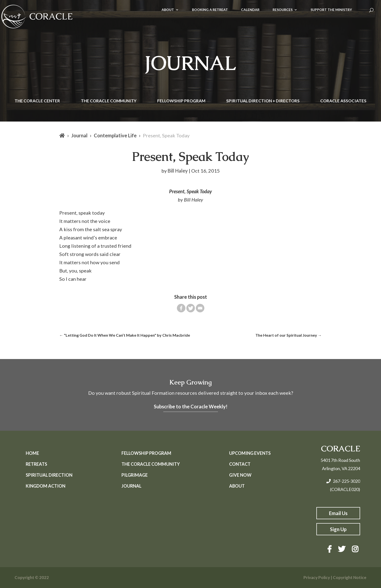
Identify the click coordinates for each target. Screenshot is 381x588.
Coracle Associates (343, 101)
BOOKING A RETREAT (210, 10)
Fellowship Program (181, 101)
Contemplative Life (115, 135)
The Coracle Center (37, 101)
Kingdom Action (46, 486)
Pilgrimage (135, 475)
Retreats (36, 464)
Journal (79, 135)
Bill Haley (178, 171)
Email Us (338, 513)
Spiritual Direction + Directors (263, 101)
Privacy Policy (317, 577)
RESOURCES (283, 10)
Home (32, 453)
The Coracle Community (109, 101)
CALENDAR (250, 10)
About (237, 486)
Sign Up (338, 529)
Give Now (240, 475)
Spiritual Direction (49, 475)
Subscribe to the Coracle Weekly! (191, 406)
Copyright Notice (350, 577)
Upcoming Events (250, 453)
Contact (240, 464)
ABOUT (168, 10)
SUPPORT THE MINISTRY (331, 10)
